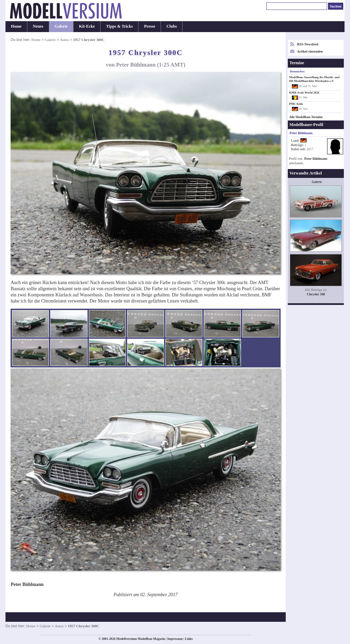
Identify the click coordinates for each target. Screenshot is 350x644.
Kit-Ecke (87, 26)
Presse (150, 26)
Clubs (172, 26)
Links (189, 639)
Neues (38, 26)
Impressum (175, 639)
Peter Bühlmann (316, 159)
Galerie (61, 26)
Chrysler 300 (316, 294)
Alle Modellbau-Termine (306, 117)
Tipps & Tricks (119, 26)
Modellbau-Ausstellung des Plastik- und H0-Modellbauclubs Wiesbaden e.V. (314, 79)
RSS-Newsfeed (308, 44)
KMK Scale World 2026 (304, 93)
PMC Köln (296, 104)
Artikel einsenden (310, 51)
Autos (64, 40)
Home (16, 26)
